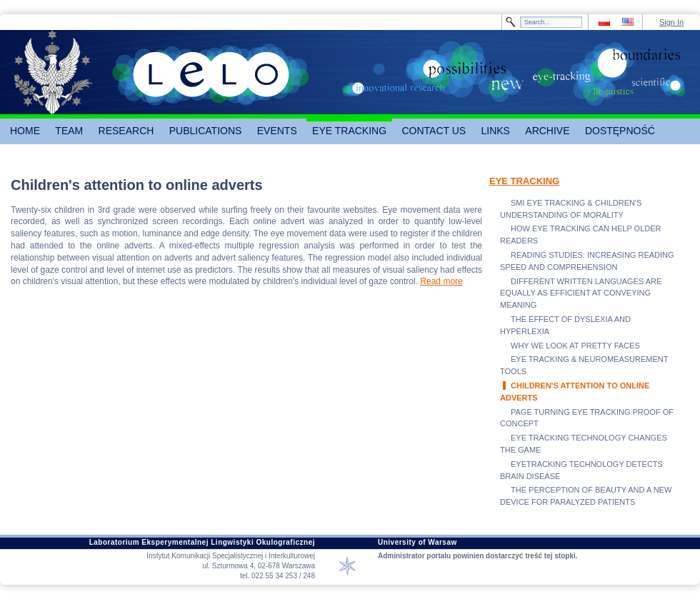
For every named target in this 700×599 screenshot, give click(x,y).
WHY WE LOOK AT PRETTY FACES (575, 346)
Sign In (671, 22)
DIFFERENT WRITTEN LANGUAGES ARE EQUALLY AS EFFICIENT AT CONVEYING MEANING (581, 293)
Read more (441, 281)
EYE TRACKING (524, 181)
